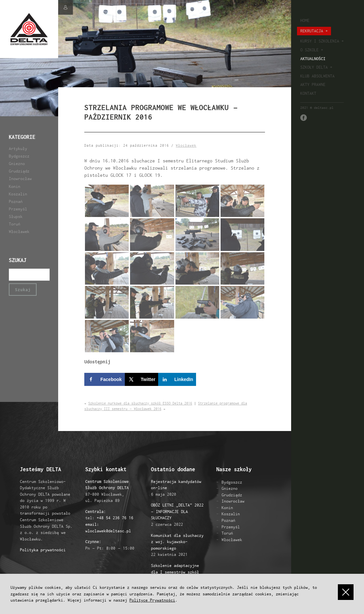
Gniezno (17, 164)
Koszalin (18, 194)
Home (305, 20)
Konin (15, 186)
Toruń (15, 224)
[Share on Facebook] (104, 379)
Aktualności (313, 59)
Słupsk (16, 216)
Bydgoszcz (19, 156)
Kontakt (308, 93)
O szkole (309, 50)
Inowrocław (20, 179)
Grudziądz (19, 171)
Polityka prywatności (43, 550)
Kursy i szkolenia (320, 41)
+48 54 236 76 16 (115, 518)
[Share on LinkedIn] (177, 379)
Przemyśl (18, 209)
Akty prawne (313, 84)
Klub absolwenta (317, 76)
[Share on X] (142, 379)
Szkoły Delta (314, 67)
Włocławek (19, 232)
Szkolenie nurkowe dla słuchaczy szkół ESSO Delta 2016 (140, 403)
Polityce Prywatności (152, 600)
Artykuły (18, 149)
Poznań (16, 201)
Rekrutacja (312, 31)
